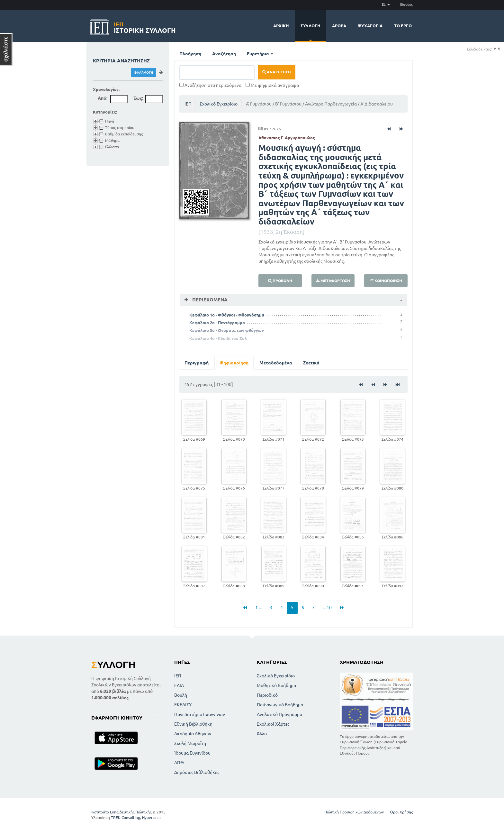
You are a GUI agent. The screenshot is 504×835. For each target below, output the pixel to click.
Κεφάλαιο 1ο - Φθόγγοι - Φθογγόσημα (227, 315)
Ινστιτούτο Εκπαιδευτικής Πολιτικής (121, 812)
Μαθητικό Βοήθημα (276, 685)
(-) (499, 49)
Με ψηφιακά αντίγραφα (272, 85)
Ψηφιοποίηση (234, 363)
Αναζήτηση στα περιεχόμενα (210, 85)
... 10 (327, 608)
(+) (495, 49)
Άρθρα (339, 26)
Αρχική (281, 26)
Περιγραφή (197, 363)
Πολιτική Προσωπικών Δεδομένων (354, 812)
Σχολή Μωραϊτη (190, 743)
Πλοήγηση (190, 54)
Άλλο (262, 734)
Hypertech (151, 817)
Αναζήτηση (224, 54)
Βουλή (181, 695)
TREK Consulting (126, 817)
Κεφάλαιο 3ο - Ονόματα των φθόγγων (227, 330)
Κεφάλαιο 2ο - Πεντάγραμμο (217, 323)
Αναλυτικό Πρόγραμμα (279, 714)
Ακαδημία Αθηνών (193, 734)
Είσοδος (406, 5)
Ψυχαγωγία (370, 26)
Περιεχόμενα (209, 300)
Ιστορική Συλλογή (145, 27)
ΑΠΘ (179, 763)
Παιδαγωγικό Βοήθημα (280, 705)
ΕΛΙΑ (179, 685)
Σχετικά (311, 363)
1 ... (258, 608)
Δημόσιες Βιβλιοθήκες (197, 772)
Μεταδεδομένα (276, 363)
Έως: (138, 98)
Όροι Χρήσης (401, 812)
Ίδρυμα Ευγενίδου (192, 753)
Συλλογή (310, 26)
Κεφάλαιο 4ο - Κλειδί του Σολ (218, 338)
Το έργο (403, 26)
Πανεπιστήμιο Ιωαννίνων (200, 714)
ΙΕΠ (188, 104)
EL (386, 5)
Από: (103, 98)
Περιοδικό (267, 695)
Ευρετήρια (260, 54)
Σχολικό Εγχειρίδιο (219, 104)
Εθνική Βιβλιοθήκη (193, 724)
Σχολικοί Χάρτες (273, 724)
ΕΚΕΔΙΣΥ (183, 705)
